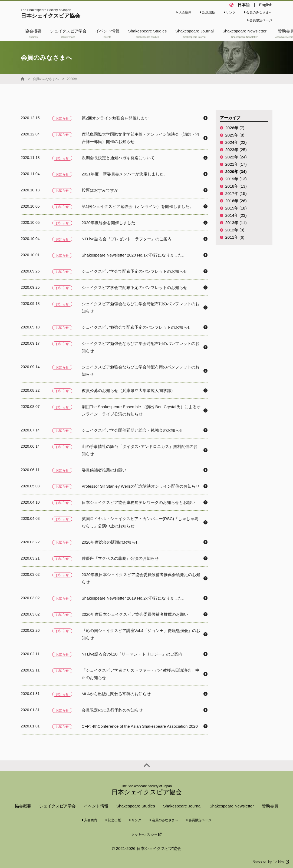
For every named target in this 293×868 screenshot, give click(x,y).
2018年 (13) (236, 186)
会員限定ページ (260, 20)
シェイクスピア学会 (57, 806)
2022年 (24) (236, 157)
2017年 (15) (236, 193)
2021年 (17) (236, 164)
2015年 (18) (236, 208)
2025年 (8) (235, 135)
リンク (230, 12)
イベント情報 (96, 806)
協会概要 (23, 806)
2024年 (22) (236, 142)
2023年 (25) (236, 150)
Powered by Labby (271, 862)
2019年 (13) (236, 179)
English (266, 5)
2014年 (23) (236, 215)
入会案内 (184, 12)
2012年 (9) (235, 230)
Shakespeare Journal (182, 806)
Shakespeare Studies (136, 806)
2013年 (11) (236, 223)
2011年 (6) (235, 237)
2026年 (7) (235, 128)
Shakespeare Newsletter (231, 806)
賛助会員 (270, 806)
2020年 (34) (236, 172)
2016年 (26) (236, 201)
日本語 (244, 5)
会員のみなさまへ (258, 12)
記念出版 (207, 12)
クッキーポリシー (146, 834)
